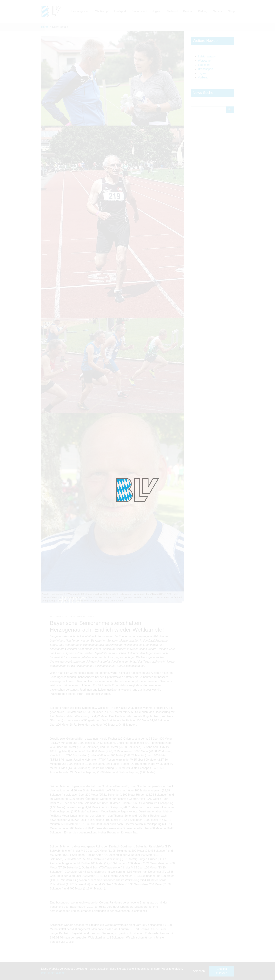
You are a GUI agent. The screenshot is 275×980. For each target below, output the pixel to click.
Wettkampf (205, 61)
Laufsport (204, 65)
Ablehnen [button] (199, 971)
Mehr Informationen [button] (53, 973)
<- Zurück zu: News (55, 966)
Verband (203, 77)
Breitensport (206, 69)
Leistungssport (207, 56)
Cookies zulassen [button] (222, 971)
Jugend (203, 73)
